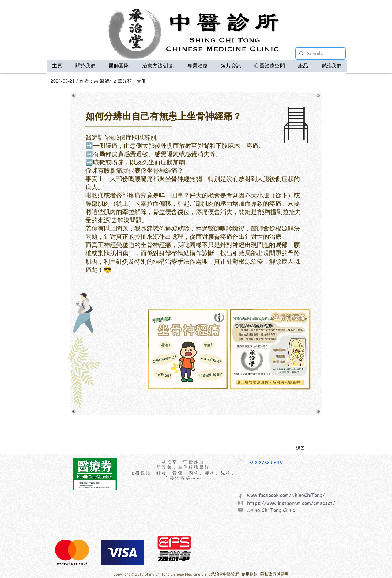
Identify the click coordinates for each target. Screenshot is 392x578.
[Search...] (320, 54)
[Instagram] (240, 503)
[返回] (300, 448)
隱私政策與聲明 (274, 575)
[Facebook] (240, 496)
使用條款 (250, 575)
